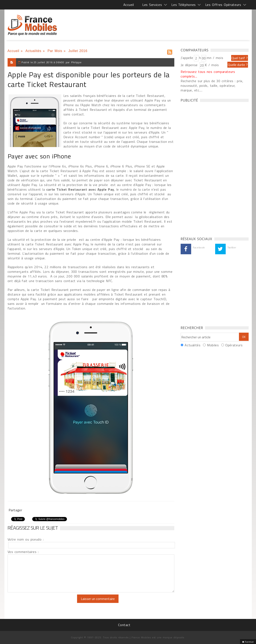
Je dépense (190, 65)
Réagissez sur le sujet (33, 528)
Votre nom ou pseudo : (26, 539)
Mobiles (213, 345)
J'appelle (187, 58)
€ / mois (212, 65)
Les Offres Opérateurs (223, 5)
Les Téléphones (184, 5)
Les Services (152, 5)
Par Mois (55, 51)
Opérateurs (234, 345)
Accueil (129, 5)
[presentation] (43, 603)
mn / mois (215, 58)
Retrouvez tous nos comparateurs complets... (208, 74)
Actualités (33, 51)
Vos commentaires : (23, 552)
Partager (15, 510)
